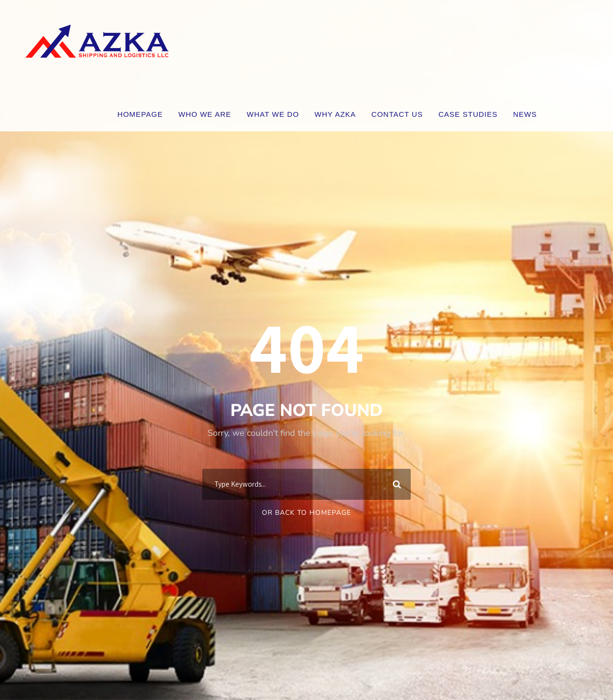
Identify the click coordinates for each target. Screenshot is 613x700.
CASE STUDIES (468, 114)
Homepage (140, 114)
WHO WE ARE (205, 114)
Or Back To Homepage (306, 513)
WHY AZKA (335, 114)
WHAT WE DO (273, 114)
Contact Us (397, 114)
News (525, 114)
